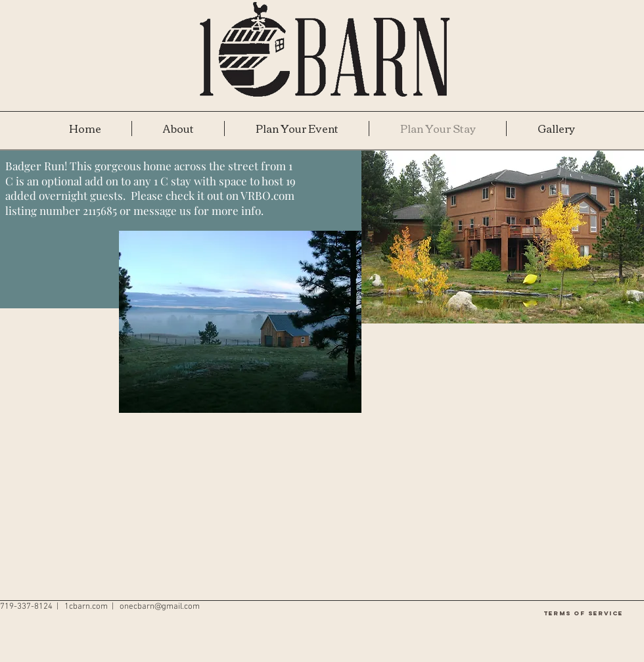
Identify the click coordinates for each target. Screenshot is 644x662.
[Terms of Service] (583, 613)
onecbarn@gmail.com (160, 607)
